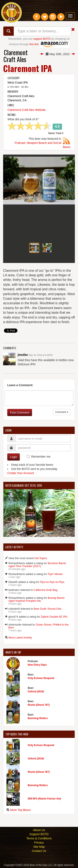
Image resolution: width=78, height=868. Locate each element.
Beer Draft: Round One (48, 609)
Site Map (39, 847)
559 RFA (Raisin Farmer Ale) (44, 799)
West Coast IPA (18, 82)
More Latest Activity (20, 638)
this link (34, 44)
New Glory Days (37, 665)
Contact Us (39, 851)
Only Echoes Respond (41, 678)
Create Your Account (21, 473)
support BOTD (42, 39)
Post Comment (20, 412)
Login (14, 457)
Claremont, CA (17, 100)
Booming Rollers (38, 718)
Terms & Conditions (39, 838)
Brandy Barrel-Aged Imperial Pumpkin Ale (37, 599)
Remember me (41, 457)
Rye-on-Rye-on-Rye (52, 582)
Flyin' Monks (55, 574)
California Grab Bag (45, 590)
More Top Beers (20, 810)
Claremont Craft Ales (16, 56)
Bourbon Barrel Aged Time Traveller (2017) (37, 565)
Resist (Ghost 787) (39, 705)
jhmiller (23, 355)
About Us (39, 830)
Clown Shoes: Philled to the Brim (38, 626)
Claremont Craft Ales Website (27, 110)
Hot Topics (41, 558)
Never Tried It (56, 133)
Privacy (39, 843)
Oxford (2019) (36, 692)
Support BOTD (39, 834)
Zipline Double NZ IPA (54, 617)
